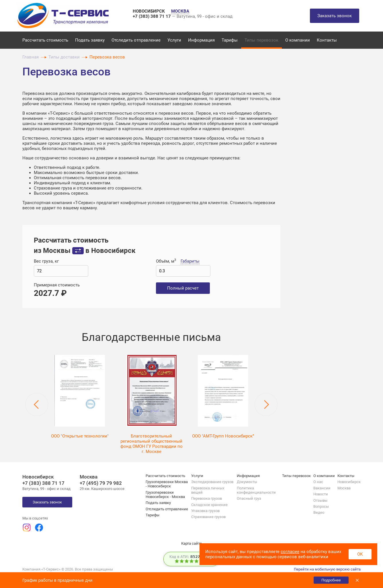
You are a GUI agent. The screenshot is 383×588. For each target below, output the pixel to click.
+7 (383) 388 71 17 (152, 16)
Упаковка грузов (205, 511)
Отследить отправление (136, 40)
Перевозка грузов (207, 498)
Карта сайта (191, 543)
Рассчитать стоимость (45, 40)
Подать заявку (90, 40)
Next (266, 405)
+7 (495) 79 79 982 (101, 483)
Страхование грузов (208, 517)
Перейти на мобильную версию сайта (327, 569)
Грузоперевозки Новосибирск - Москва (165, 495)
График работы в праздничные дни (57, 580)
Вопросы (321, 506)
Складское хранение (209, 505)
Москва (344, 488)
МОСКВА (180, 11)
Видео (319, 512)
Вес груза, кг (46, 261)
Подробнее (331, 580)
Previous (37, 405)
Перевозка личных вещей (208, 490)
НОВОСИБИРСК (149, 11)
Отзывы (320, 500)
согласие (290, 552)
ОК (360, 554)
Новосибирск (349, 482)
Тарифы (230, 40)
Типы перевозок (261, 40)
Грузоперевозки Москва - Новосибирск (167, 484)
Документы (247, 482)
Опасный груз (249, 498)
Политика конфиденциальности (256, 490)
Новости (321, 494)
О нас (318, 482)
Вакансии (322, 488)
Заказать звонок (335, 16)
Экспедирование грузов (212, 482)
